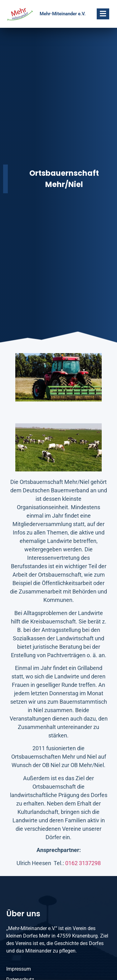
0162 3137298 (83, 863)
